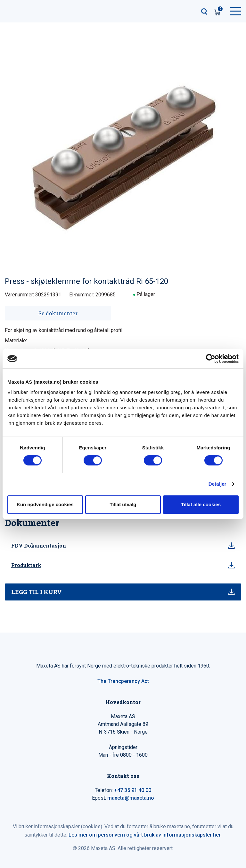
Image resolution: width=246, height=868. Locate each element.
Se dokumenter (58, 313)
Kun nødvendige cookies (45, 504)
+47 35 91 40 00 (133, 790)
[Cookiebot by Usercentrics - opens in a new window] (211, 359)
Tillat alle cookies (201, 504)
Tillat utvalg (123, 504)
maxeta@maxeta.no (131, 798)
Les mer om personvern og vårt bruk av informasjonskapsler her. (145, 835)
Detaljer (217, 484)
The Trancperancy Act (123, 681)
